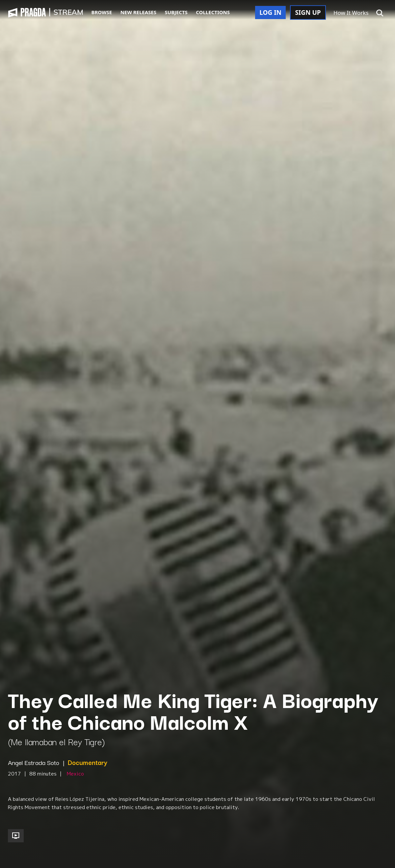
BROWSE (102, 12)
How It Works (351, 13)
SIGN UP (308, 13)
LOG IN (270, 13)
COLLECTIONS (213, 12)
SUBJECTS (176, 12)
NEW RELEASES (138, 12)
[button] (380, 13)
